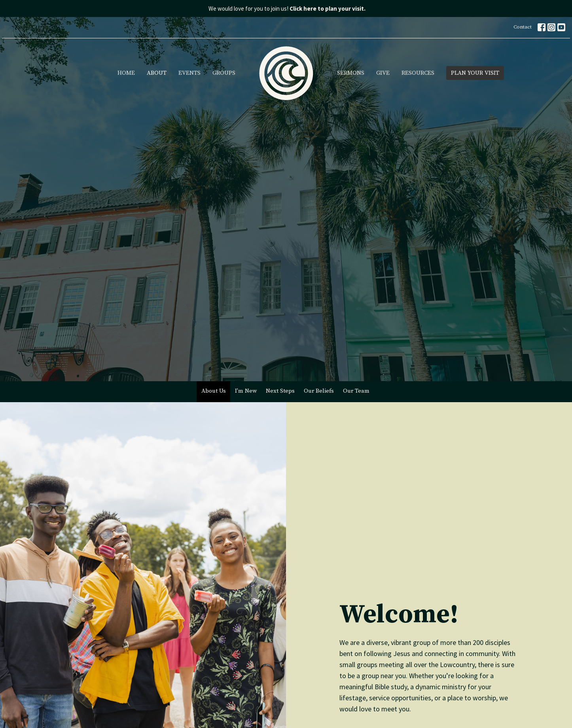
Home (126, 73)
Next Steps (280, 391)
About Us (214, 391)
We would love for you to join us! (287, 9)
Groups (224, 73)
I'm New (246, 391)
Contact (523, 27)
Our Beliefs (319, 391)
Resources (418, 73)
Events (189, 73)
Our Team (356, 391)
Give (383, 73)
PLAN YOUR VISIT (475, 73)
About (157, 73)
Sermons (351, 73)
